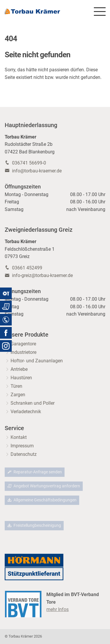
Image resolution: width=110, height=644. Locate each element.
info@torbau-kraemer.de (37, 171)
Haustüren (21, 378)
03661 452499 (27, 268)
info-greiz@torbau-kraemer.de (42, 275)
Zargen (18, 395)
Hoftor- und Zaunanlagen (37, 361)
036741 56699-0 (29, 163)
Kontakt (19, 437)
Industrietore (23, 352)
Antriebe (19, 369)
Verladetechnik (26, 412)
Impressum (22, 446)
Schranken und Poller (33, 403)
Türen (16, 386)
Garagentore (23, 344)
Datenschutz (24, 454)
